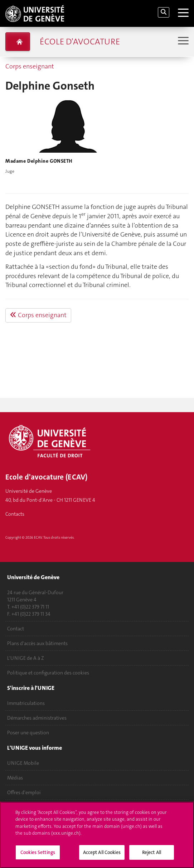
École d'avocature (80, 42)
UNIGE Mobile (23, 763)
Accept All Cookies (102, 856)
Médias (15, 778)
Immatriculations (26, 703)
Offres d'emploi (24, 792)
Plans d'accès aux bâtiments (37, 643)
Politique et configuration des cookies (48, 673)
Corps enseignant (30, 66)
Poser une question (28, 733)
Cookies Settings (38, 856)
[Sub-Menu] (182, 41)
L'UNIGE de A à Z (26, 658)
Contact (16, 629)
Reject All (152, 856)
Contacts (15, 514)
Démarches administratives (37, 718)
